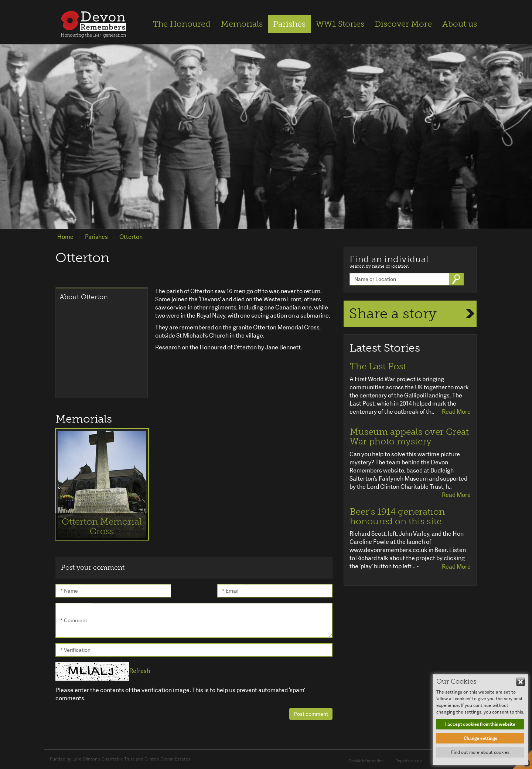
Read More (456, 412)
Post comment (311, 714)
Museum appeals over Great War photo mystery (409, 437)
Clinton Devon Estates (168, 759)
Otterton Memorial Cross (102, 526)
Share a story (393, 314)
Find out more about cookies (480, 752)
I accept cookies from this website (480, 724)
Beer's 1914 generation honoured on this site (397, 517)
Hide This (521, 682)
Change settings (480, 738)
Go (457, 279)
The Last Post (378, 366)
